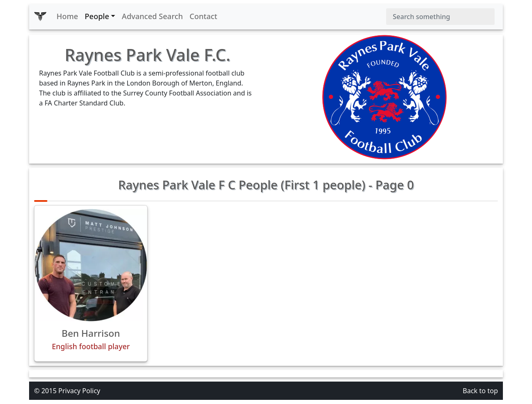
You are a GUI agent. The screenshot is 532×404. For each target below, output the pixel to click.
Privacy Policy (79, 391)
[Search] (440, 17)
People (97, 16)
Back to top (480, 391)
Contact (203, 16)
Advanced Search (152, 16)
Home (67, 16)
